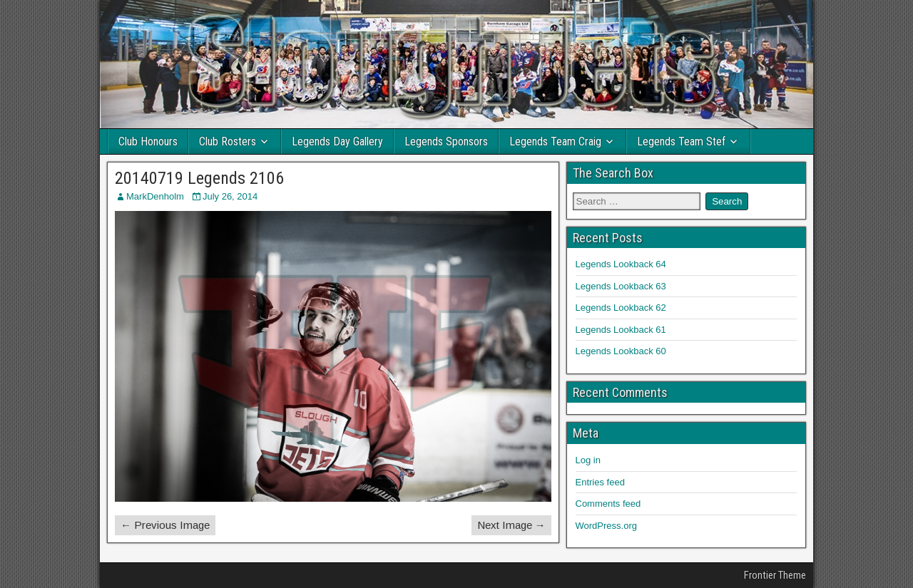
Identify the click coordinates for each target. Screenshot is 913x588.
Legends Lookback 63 (621, 286)
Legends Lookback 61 (621, 330)
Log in (588, 460)
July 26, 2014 (230, 196)
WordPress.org (606, 526)
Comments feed (608, 504)
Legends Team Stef (681, 141)
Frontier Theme (775, 575)
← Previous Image (165, 525)
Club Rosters (228, 141)
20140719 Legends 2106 (199, 178)
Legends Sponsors (446, 141)
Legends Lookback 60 (621, 351)
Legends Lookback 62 (621, 308)
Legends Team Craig (555, 141)
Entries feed (600, 482)
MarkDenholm (155, 196)
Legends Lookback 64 (621, 264)
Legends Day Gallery (337, 141)
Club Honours (148, 141)
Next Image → (511, 525)
